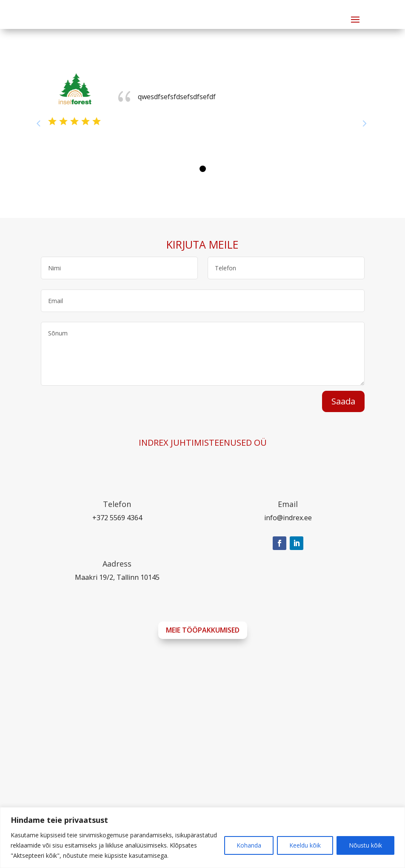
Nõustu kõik (365, 845)
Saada (343, 401)
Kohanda (249, 845)
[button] (203, 169)
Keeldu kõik (305, 845)
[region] (202, 838)
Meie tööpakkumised (203, 630)
